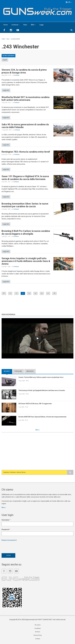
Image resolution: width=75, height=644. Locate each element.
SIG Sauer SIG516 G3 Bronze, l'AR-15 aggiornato (37, 404)
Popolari (18, 371)
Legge (43, 25)
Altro (34, 25)
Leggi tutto (6, 90)
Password (6, 530)
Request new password (10, 541)
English (5, 60)
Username (6, 520)
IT (69, 2)
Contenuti (15, 25)
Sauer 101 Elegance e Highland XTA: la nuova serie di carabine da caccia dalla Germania (25, 178)
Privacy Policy (38, 637)
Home (6, 25)
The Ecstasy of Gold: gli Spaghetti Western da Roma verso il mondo (44, 391)
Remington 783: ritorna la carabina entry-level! (26, 152)
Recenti (7, 371)
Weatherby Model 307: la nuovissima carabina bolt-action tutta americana (26, 99)
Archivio (30, 371)
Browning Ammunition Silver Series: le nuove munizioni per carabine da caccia (25, 205)
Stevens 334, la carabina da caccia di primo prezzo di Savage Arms (24, 71)
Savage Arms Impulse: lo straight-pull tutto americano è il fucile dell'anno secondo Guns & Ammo (26, 261)
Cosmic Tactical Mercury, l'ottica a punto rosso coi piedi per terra (43, 377)
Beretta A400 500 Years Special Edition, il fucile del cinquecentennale (45, 417)
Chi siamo (38, 626)
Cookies (38, 640)
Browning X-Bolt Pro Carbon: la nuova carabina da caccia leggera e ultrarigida (26, 232)
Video (26, 25)
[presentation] (18, 547)
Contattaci (38, 629)
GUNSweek (17, 75)
